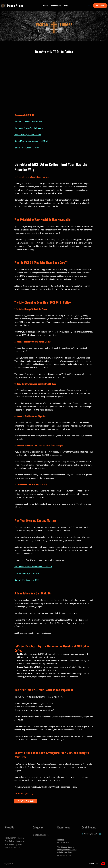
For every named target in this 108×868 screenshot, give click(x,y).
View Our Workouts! (26, 801)
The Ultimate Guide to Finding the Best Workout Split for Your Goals (67, 859)
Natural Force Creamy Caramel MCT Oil (31, 141)
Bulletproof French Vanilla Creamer (29, 128)
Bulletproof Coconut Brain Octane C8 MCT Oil (33, 567)
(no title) (61, 849)
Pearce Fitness (15, 6)
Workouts (100, 5)
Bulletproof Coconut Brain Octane (28, 121)
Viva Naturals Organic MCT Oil (27, 573)
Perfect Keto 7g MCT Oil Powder (28, 135)
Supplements (41, 837)
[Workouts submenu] (60, 6)
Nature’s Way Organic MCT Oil (27, 148)
